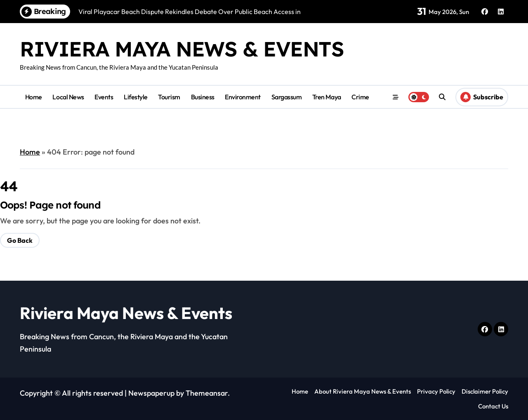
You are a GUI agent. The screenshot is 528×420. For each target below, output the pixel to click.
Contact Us (493, 406)
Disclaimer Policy (485, 391)
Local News (68, 97)
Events (104, 97)
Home (34, 97)
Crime (360, 97)
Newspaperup (151, 393)
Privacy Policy (436, 391)
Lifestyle (136, 97)
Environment (243, 97)
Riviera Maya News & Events (182, 49)
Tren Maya (327, 97)
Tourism (169, 97)
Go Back (20, 240)
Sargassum (287, 97)
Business (203, 97)
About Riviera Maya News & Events (363, 391)
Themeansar (207, 393)
